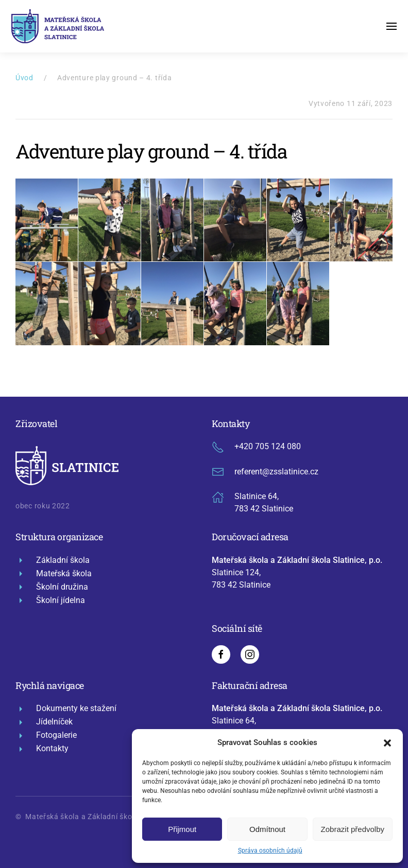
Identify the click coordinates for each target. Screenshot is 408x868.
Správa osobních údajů (270, 851)
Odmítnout (267, 829)
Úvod (24, 78)
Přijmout (182, 829)
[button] (387, 742)
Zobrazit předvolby (353, 829)
